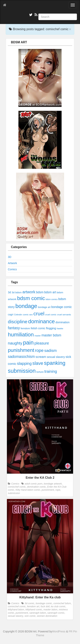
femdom (25, 328)
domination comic (36, 487)
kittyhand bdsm (16, 610)
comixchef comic (17, 487)
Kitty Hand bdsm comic (28, 490)
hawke (60, 328)
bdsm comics (52, 299)
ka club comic (58, 606)
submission (22, 371)
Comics (12, 269)
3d (9, 292)
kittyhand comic (34, 610)
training (51, 371)
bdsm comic (31, 298)
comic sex (28, 315)
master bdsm (51, 335)
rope (39, 350)
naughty (15, 343)
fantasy (14, 328)
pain (28, 342)
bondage (26, 306)
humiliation (21, 334)
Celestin (18, 315)
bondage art (44, 307)
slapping (24, 363)
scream (41, 357)
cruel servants (64, 315)
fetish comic (38, 328)
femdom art (33, 606)
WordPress (59, 631)
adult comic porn (33, 484)
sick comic (30, 616)
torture (40, 372)
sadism (51, 350)
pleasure (42, 343)
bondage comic (61, 307)
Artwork (12, 263)
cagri (11, 314)
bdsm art (50, 292)
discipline (18, 322)
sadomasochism (21, 357)
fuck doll (45, 606)
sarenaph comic (56, 613)
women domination (47, 616)
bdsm (40, 292)
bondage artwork (53, 484)
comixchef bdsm (62, 603)
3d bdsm (17, 292)
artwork (29, 292)
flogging (51, 328)
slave (38, 363)
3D (10, 257)
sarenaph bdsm (38, 613)
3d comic (29, 603)
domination (63, 322)
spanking (55, 363)
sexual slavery (56, 357)
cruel (39, 314)
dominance (42, 321)
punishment (21, 350)
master (38, 336)
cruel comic (51, 315)
